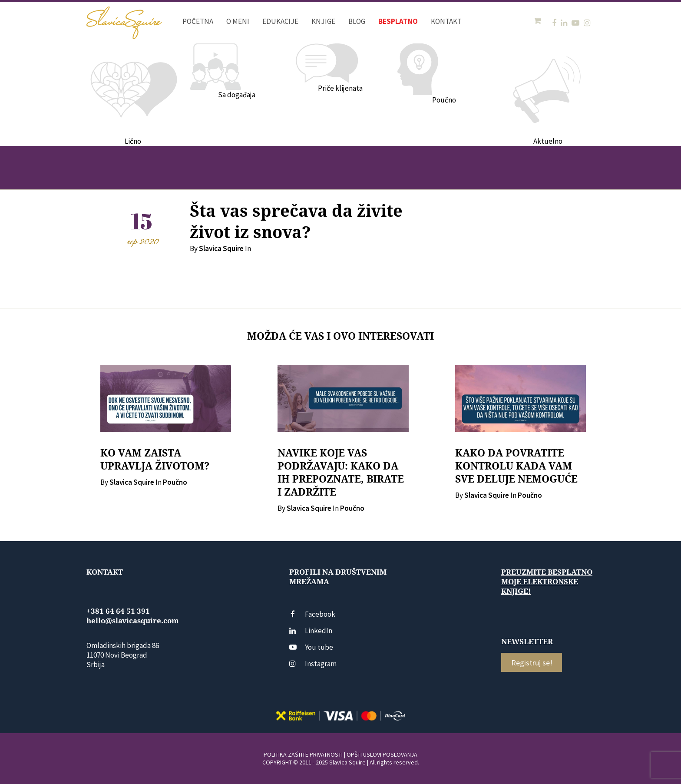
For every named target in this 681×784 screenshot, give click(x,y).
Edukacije (280, 21)
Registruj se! (532, 663)
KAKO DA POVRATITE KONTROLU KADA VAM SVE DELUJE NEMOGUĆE (516, 466)
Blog (357, 21)
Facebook (312, 614)
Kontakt (446, 21)
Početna (198, 21)
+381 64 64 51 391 (118, 611)
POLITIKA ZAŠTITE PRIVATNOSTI (303, 754)
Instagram (313, 664)
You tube (311, 647)
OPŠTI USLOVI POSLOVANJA (382, 754)
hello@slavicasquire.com (133, 621)
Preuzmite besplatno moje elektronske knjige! (547, 582)
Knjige (323, 21)
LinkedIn (311, 631)
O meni (238, 21)
